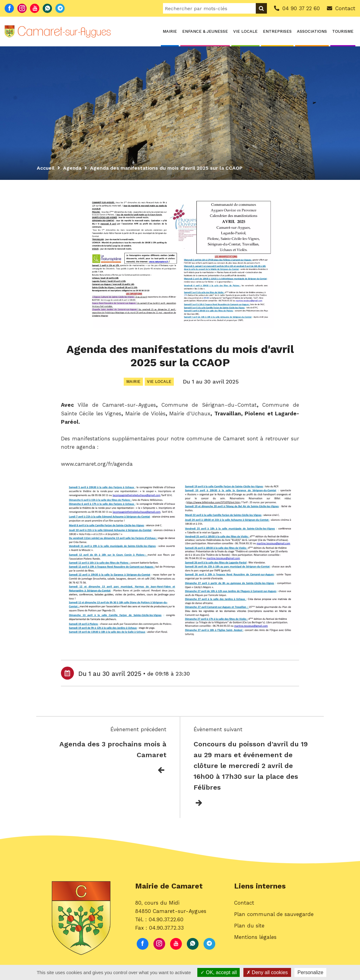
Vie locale (245, 31)
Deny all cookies (267, 972)
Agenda (73, 168)
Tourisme (343, 31)
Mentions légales (255, 939)
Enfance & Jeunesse (205, 31)
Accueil (46, 168)
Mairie (170, 31)
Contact (244, 905)
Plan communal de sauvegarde (274, 916)
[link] (117, 405)
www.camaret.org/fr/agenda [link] (97, 465)
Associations (312, 31)
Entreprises (277, 31)
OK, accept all (219, 972)
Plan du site (249, 927)
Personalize (311, 972)
